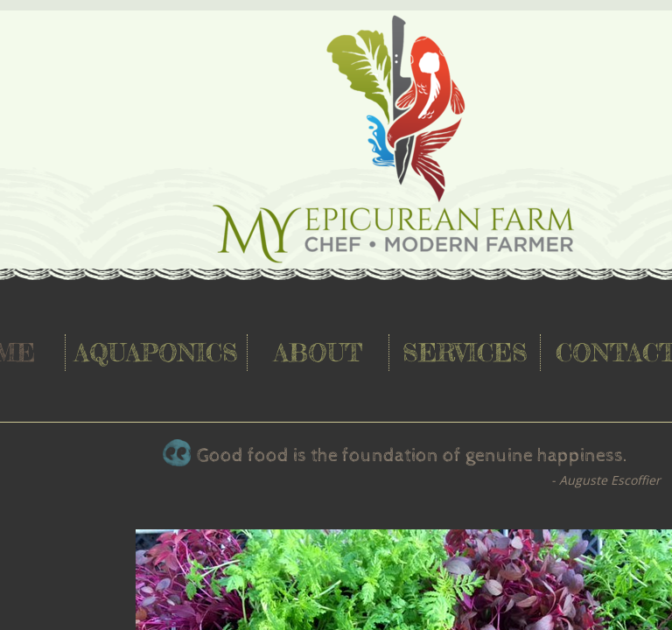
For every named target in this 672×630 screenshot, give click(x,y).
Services (465, 353)
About (318, 353)
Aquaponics (156, 353)
